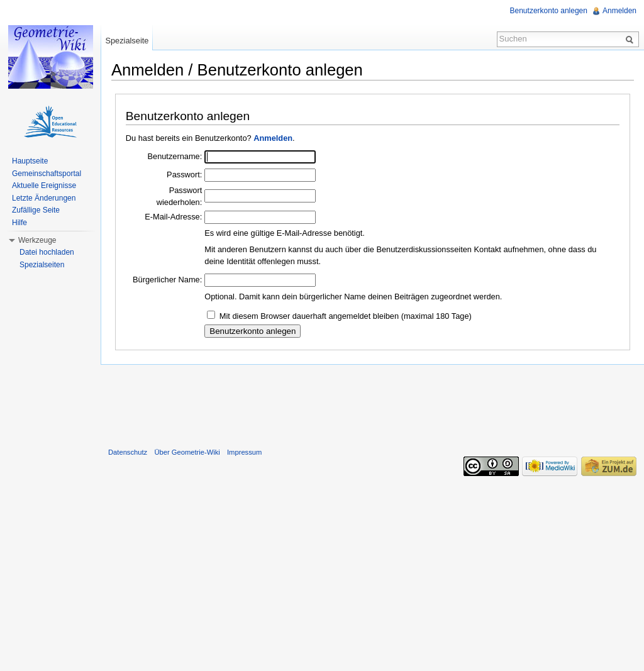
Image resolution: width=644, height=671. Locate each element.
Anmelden (273, 138)
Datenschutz (128, 452)
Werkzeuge (37, 240)
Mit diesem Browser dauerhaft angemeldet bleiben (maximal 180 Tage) (346, 316)
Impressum (244, 452)
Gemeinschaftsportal (47, 174)
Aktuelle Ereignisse (44, 186)
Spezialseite (127, 41)
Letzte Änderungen (44, 198)
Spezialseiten (42, 265)
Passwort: (184, 175)
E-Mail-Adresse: (173, 217)
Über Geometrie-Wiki (187, 452)
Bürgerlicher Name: (167, 280)
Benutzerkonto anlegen (549, 11)
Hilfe (19, 223)
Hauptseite (30, 161)
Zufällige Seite (36, 210)
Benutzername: (175, 156)
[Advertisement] (372, 403)
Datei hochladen (47, 252)
